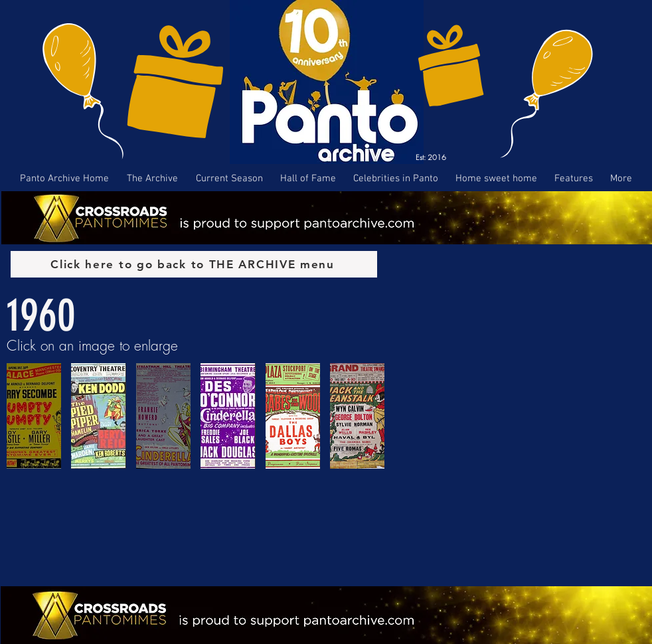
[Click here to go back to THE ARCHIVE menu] (194, 264)
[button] (34, 416)
